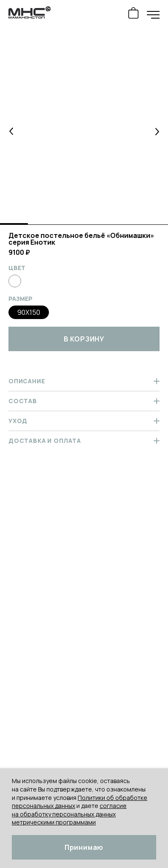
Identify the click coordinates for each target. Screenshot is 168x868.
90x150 (29, 312)
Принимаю (84, 847)
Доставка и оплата (84, 441)
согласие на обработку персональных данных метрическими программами (69, 814)
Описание (84, 381)
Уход (84, 421)
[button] (11, 131)
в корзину (84, 339)
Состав (84, 401)
